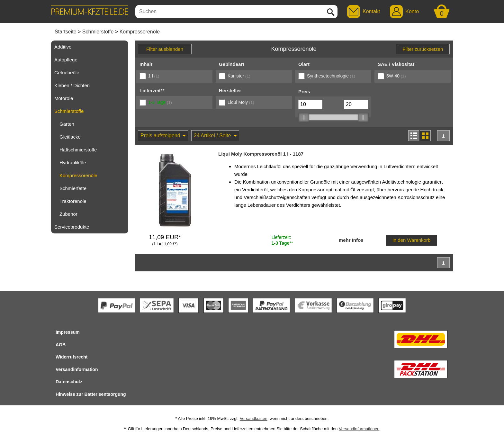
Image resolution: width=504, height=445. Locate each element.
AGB (61, 345)
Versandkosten (254, 418)
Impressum (68, 332)
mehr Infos (351, 240)
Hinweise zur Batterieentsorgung (91, 394)
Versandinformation (77, 369)
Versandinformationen (359, 429)
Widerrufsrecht (72, 357)
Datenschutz (69, 382)
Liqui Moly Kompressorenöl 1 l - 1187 (261, 154)
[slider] (303, 117)
